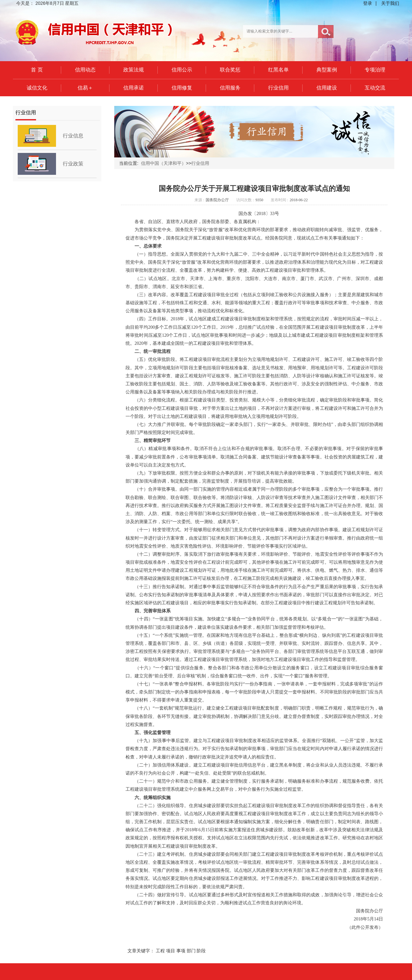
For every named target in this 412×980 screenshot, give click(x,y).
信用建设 (327, 88)
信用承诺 (134, 88)
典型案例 (327, 70)
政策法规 (134, 70)
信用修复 (182, 88)
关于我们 (390, 3)
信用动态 (85, 70)
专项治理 (375, 70)
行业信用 (278, 88)
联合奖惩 (230, 70)
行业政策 (73, 164)
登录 (368, 3)
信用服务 (230, 88)
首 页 (37, 70)
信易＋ (85, 88)
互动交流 (375, 88)
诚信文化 (37, 88)
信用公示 (182, 70)
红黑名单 (278, 70)
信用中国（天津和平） (164, 163)
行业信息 (73, 136)
